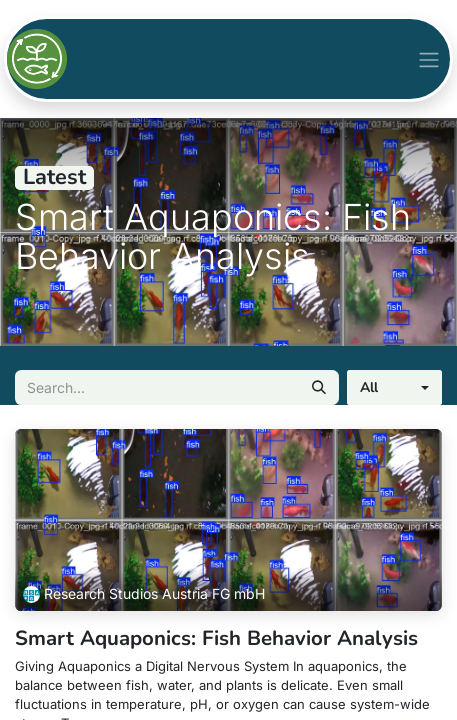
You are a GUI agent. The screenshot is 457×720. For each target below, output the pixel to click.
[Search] (319, 387)
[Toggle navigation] (429, 58)
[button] (394, 387)
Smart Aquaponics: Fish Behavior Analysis (216, 638)
